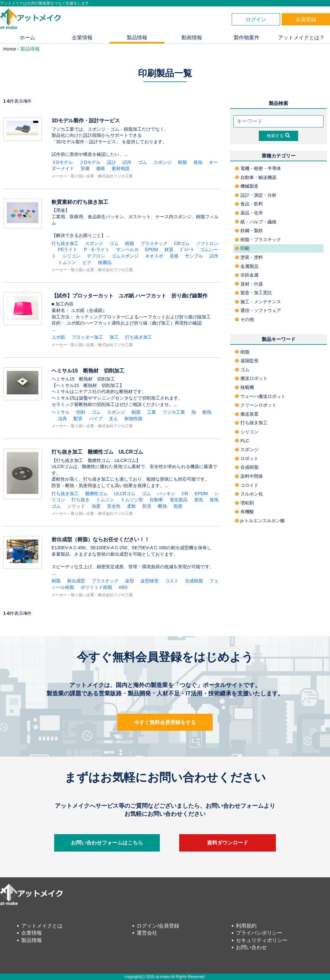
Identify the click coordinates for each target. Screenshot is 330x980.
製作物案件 (247, 38)
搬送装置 (247, 414)
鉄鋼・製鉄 (249, 231)
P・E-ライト (97, 250)
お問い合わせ (251, 947)
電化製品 (179, 500)
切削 (81, 412)
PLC (242, 441)
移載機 (244, 387)
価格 (101, 168)
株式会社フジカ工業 (115, 176)
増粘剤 (244, 503)
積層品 (105, 262)
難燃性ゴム (96, 494)
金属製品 (247, 266)
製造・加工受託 (253, 293)
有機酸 (244, 512)
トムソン (67, 262)
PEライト (68, 250)
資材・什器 (249, 284)
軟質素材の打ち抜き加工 (80, 202)
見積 (174, 256)
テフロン (96, 256)
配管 (78, 419)
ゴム (142, 162)
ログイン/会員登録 (158, 926)
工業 (151, 412)
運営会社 (147, 933)
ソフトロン (207, 243)
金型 (130, 581)
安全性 (114, 506)
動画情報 (192, 38)
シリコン (72, 256)
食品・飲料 (249, 204)
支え (113, 419)
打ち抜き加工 (65, 243)
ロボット (247, 458)
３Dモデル (62, 162)
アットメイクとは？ (301, 38)
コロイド (247, 485)
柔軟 (131, 506)
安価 (85, 168)
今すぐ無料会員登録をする (165, 722)
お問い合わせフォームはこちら (107, 843)
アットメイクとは (42, 926)
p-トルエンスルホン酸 (260, 521)
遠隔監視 (247, 361)
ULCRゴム (125, 494)
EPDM (151, 250)
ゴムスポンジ (125, 256)
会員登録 (306, 19)
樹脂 (182, 162)
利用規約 (246, 926)
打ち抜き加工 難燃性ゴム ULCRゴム (97, 452)
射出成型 (76, 581)
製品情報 (137, 38)
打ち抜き (81, 500)
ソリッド (76, 506)
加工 (114, 337)
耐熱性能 (133, 419)
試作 (127, 162)
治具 (63, 419)
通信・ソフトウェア (258, 310)
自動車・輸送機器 (256, 177)
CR (185, 494)
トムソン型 (132, 500)
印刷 (242, 248)
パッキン (166, 494)
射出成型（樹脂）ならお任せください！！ (101, 539)
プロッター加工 (87, 337)
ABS (123, 587)
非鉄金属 (247, 275)
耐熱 (207, 412)
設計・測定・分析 (256, 195)
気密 (178, 506)
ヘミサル (61, 412)
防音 (147, 506)
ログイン (256, 19)
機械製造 (247, 186)
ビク (87, 262)
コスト (172, 581)
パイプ (96, 419)
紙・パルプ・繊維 (256, 222)
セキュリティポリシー (262, 940)
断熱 (162, 506)
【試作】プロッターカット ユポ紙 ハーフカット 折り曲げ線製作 (130, 296)
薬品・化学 (249, 213)
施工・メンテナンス (258, 302)
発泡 (198, 162)
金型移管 (150, 581)
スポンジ (162, 162)
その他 (244, 319)
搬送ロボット (251, 378)
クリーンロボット (256, 405)
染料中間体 (249, 476)
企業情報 (82, 38)
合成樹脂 (194, 581)
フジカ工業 (174, 412)
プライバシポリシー (259, 933)
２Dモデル (90, 162)
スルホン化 (249, 494)
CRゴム (182, 243)
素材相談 (121, 168)
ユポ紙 (58, 337)
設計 (112, 162)
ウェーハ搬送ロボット (260, 396)
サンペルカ (127, 250)
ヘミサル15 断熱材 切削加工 (88, 371)
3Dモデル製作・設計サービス (86, 121)
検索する (278, 136)
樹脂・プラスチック (258, 240)
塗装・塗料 (249, 257)
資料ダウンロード (228, 843)
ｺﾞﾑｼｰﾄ (187, 250)
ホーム (27, 38)
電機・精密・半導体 (258, 168)
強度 (96, 506)
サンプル (194, 256)
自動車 (156, 500)
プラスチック (154, 243)
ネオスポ (154, 256)
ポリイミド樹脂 (96, 587)
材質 (169, 250)
